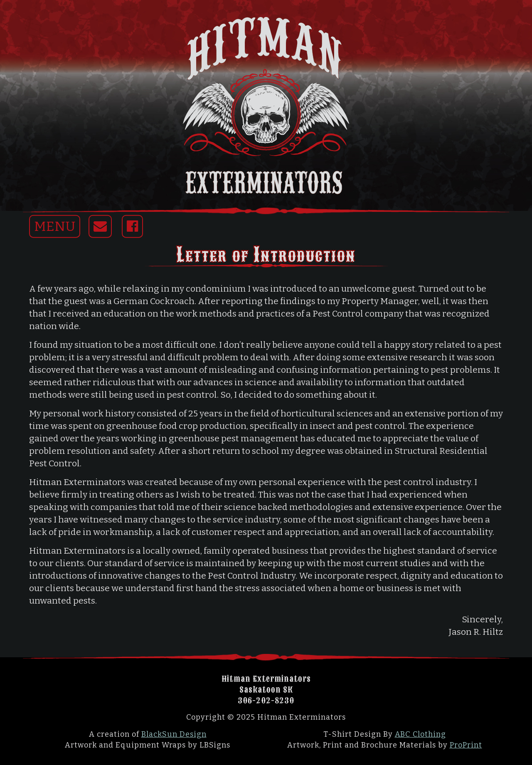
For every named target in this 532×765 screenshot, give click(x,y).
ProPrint (466, 745)
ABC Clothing (420, 734)
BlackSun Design (174, 734)
